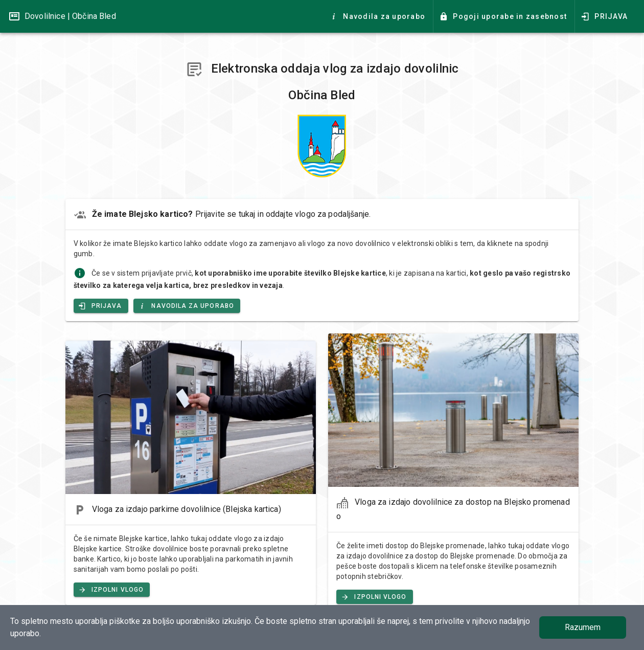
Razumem (583, 627)
